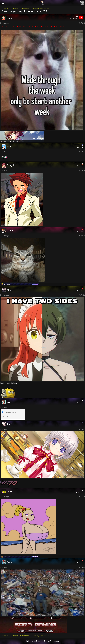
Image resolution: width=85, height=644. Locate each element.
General (15, 8)
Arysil (10, 290)
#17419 (82, 236)
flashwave (30, 641)
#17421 (82, 295)
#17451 (82, 429)
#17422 (82, 407)
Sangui (10, 165)
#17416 (82, 23)
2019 (3, 26)
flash (9, 18)
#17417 (82, 151)
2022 (19, 26)
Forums (5, 8)
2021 (14, 26)
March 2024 (59, 26)
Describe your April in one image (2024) (26, 11)
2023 (25, 26)
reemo (10, 231)
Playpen (26, 8)
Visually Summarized (41, 8)
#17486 (82, 567)
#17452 (82, 497)
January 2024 (34, 26)
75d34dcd (55, 641)
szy (9, 402)
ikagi (9, 424)
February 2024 (47, 26)
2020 (8, 26)
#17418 (82, 170)
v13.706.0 (46, 641)
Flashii (42, 3)
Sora (9, 562)
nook (9, 492)
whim (10, 146)
